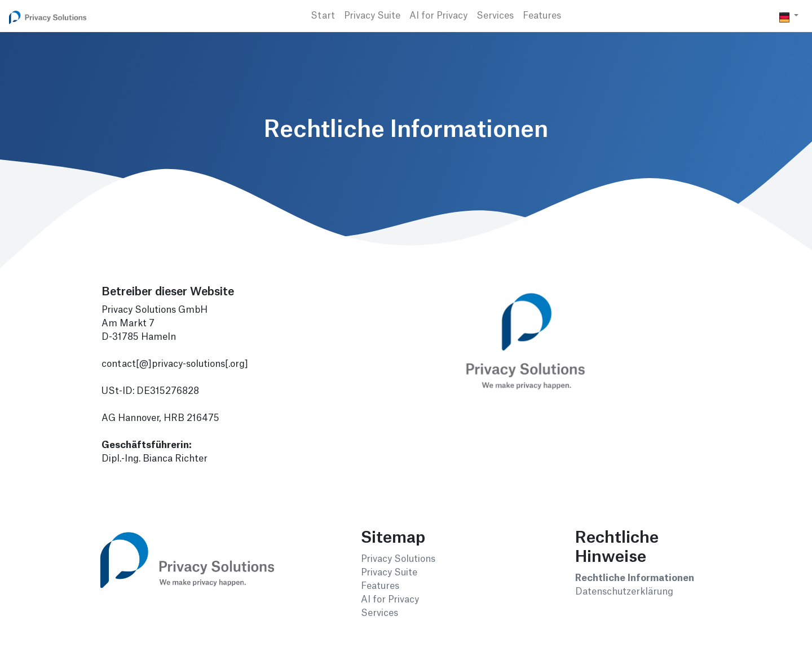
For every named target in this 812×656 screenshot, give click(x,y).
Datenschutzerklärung (624, 592)
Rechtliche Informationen (635, 578)
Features (542, 16)
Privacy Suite (372, 16)
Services (495, 16)
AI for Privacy (438, 16)
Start (323, 16)
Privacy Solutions (398, 559)
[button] (789, 16)
